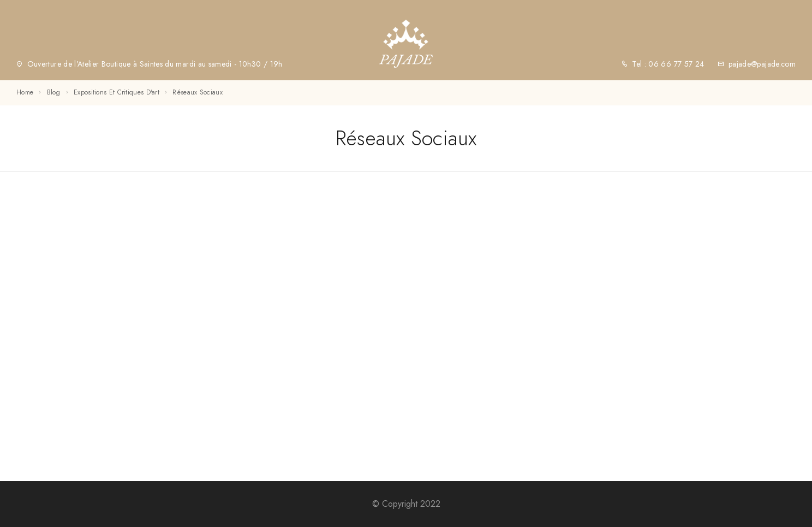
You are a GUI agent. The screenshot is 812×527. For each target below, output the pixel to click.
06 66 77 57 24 (675, 64)
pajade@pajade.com (762, 64)
